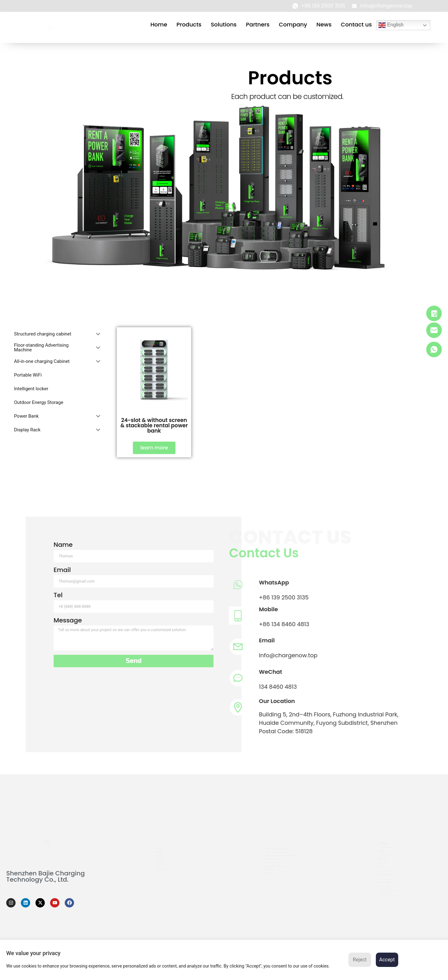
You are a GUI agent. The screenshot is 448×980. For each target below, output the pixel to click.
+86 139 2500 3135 (118, 597)
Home (159, 24)
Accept (387, 960)
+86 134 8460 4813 (118, 624)
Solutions (224, 24)
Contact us (356, 24)
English (391, 25)
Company (293, 24)
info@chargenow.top (386, 872)
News (324, 24)
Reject (360, 960)
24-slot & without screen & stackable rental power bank (154, 425)
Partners (258, 24)
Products (189, 24)
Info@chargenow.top (122, 655)
